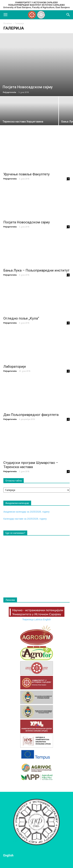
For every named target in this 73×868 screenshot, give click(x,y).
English (47, 619)
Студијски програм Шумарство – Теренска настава (31, 465)
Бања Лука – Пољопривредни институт (36, 270)
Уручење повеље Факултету (26, 174)
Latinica (38, 619)
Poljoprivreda (10, 92)
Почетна (8, 23)
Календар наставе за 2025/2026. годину (25, 519)
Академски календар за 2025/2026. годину (26, 512)
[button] (68, 15)
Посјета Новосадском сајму (27, 222)
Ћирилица (28, 619)
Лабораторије (15, 367)
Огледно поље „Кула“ (21, 318)
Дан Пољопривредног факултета (31, 415)
